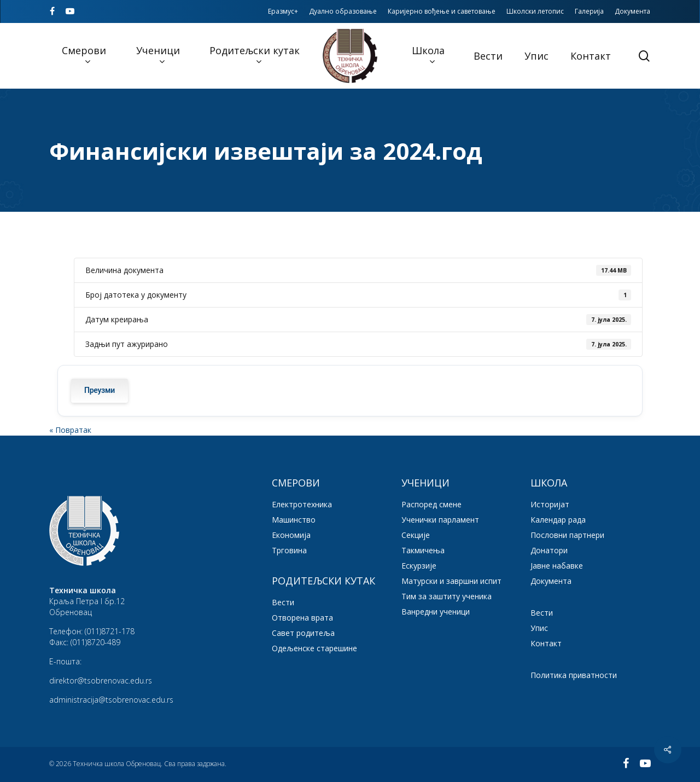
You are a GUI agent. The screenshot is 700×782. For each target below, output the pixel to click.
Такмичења (423, 550)
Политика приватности (574, 675)
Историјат (550, 504)
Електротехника (302, 504)
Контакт (546, 643)
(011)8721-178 (110, 631)
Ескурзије (419, 566)
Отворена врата (302, 618)
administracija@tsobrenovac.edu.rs (111, 700)
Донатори (549, 550)
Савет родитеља (303, 633)
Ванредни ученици (436, 612)
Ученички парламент (440, 520)
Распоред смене (431, 504)
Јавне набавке (557, 566)
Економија (291, 535)
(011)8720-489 (95, 642)
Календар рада (558, 520)
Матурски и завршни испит (451, 581)
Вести (283, 602)
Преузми (100, 390)
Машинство (294, 520)
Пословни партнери (567, 535)
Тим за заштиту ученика (447, 596)
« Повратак (70, 430)
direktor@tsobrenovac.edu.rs (101, 680)
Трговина (289, 550)
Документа (551, 581)
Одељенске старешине (314, 648)
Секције (416, 535)
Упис (539, 628)
